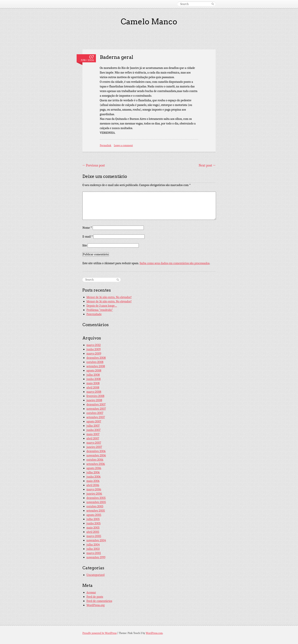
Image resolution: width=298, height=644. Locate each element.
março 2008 (94, 392)
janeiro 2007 (94, 447)
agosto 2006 (94, 468)
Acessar (91, 592)
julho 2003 (93, 549)
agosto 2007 (94, 421)
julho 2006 (93, 472)
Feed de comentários (99, 601)
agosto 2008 (94, 371)
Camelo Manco (149, 22)
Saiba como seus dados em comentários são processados (174, 263)
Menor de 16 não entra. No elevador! (109, 297)
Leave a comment (123, 145)
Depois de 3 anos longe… (102, 306)
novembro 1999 (96, 557)
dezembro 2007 (96, 405)
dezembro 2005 (96, 498)
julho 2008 (93, 375)
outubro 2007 (95, 413)
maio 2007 (93, 434)
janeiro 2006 (94, 494)
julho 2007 (93, 426)
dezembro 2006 (96, 451)
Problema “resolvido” (100, 310)
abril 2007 (93, 438)
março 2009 (94, 354)
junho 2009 (94, 349)
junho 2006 (94, 477)
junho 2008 (94, 379)
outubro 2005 (95, 506)
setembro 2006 (96, 464)
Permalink (106, 145)
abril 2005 (93, 532)
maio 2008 (93, 383)
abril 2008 (93, 388)
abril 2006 (93, 485)
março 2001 (94, 553)
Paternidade (94, 314)
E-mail (88, 237)
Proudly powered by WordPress (99, 633)
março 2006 (94, 489)
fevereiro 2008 (95, 396)
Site (85, 245)
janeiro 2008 (94, 400)
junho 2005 (94, 523)
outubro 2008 (95, 362)
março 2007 (94, 443)
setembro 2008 (96, 366)
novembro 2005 (96, 502)
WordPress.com (154, 633)
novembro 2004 (96, 540)
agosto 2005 (94, 515)
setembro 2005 (96, 511)
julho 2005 (93, 519)
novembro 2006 (96, 455)
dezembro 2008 (96, 358)
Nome (87, 228)
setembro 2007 (96, 417)
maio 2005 (93, 528)
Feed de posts (95, 597)
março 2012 (94, 345)
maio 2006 (93, 481)
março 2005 (94, 536)
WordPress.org (96, 605)
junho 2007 (94, 430)
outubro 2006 (95, 460)
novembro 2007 (96, 409)
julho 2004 (93, 545)
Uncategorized (96, 575)
